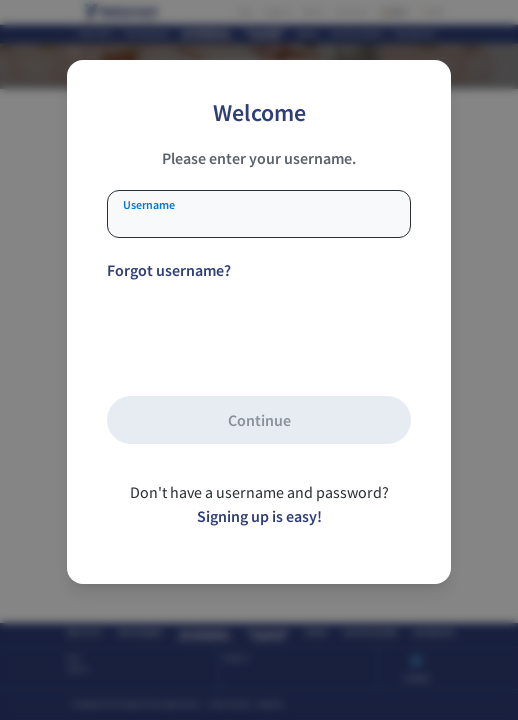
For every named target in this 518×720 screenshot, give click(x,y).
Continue (259, 420)
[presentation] (259, 337)
